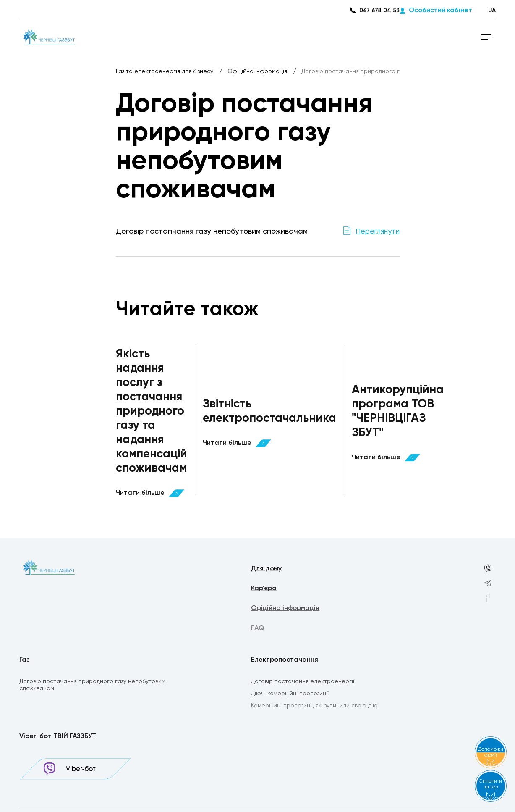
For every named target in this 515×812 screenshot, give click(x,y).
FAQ (257, 630)
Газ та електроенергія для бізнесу (165, 71)
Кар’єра (264, 589)
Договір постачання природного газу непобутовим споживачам (92, 685)
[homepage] (49, 37)
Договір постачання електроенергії (303, 682)
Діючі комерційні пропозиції (290, 694)
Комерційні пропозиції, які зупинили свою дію (314, 707)
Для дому (266, 569)
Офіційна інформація (258, 71)
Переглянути (378, 231)
